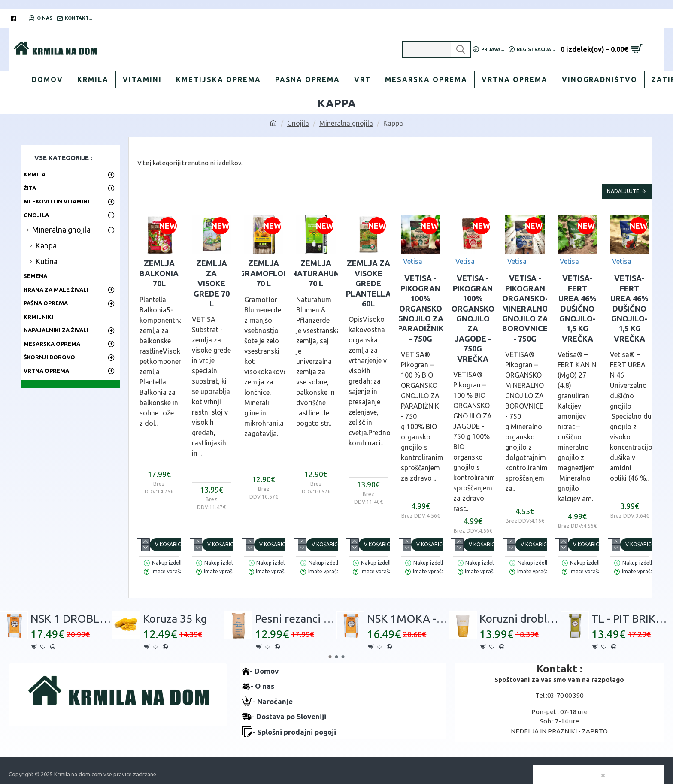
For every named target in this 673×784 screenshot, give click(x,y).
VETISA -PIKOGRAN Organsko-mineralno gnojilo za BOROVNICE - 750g (525, 308)
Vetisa (413, 261)
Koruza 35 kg (175, 619)
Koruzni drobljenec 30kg (520, 619)
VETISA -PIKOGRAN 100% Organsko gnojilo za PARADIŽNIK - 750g (421, 308)
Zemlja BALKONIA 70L (159, 273)
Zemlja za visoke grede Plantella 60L (368, 283)
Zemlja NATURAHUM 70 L (316, 273)
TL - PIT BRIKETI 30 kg (632, 619)
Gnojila (298, 123)
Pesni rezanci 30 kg (296, 619)
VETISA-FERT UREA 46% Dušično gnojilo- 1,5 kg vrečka (578, 308)
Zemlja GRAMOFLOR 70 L (264, 273)
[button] (330, 657)
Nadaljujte (623, 191)
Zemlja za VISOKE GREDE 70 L (212, 283)
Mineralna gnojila (346, 123)
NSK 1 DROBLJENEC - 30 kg (71, 619)
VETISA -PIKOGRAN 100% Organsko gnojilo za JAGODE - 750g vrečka (473, 318)
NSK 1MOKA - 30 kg (408, 619)
